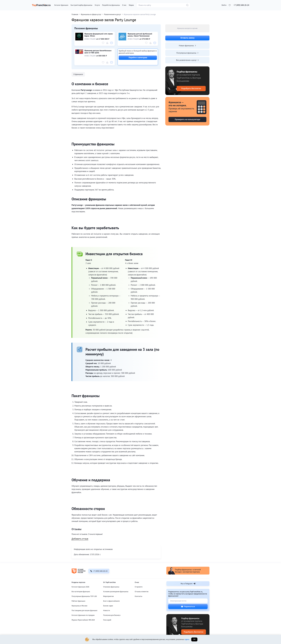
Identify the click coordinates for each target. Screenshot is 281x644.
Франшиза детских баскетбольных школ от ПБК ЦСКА (98, 52)
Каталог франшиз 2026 (80, 587)
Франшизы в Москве (79, 606)
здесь (187, 639)
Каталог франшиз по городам (83, 615)
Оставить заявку (187, 38)
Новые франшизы (187, 46)
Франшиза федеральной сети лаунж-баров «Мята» (99, 35)
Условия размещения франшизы (116, 592)
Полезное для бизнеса (112, 615)
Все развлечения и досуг (187, 60)
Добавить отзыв (80, 539)
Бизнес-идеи (108, 606)
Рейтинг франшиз (78, 601)
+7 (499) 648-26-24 (241, 5)
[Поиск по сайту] (163, 5)
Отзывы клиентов (142, 592)
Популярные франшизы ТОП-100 (84, 596)
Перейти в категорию (138, 58)
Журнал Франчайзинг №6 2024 (83, 620)
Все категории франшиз (81, 592)
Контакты (138, 596)
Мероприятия (108, 596)
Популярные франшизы (187, 53)
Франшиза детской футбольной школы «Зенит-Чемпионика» (140, 35)
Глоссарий (107, 620)
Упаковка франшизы (111, 587)
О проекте (139, 587)
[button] (224, 5)
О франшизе (78, 74)
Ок (194, 639)
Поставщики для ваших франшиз (84, 610)
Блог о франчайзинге (111, 601)
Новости (106, 610)
